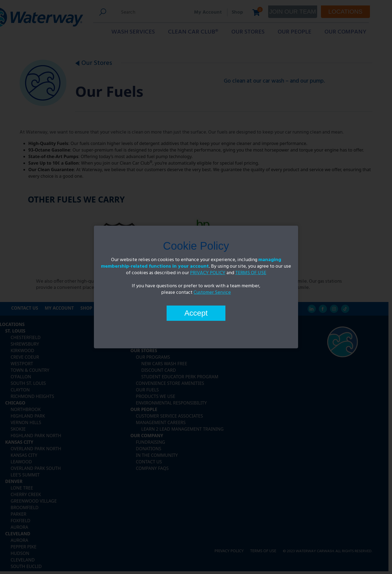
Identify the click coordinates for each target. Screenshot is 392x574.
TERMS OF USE (251, 273)
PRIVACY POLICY (208, 273)
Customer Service (212, 293)
